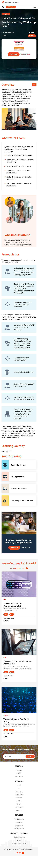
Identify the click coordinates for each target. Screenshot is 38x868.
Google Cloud (19, 795)
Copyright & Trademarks (19, 843)
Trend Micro (19, 807)
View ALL (19, 810)
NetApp (19, 801)
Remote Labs (19, 825)
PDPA (19, 840)
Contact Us (19, 776)
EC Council (19, 791)
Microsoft (19, 798)
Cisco (19, 788)
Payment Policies (19, 837)
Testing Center (19, 828)
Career (19, 773)
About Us (19, 770)
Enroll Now (14, 54)
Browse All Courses (19, 568)
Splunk (19, 804)
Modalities (19, 822)
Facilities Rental (19, 819)
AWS (19, 785)
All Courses (11, 7)
